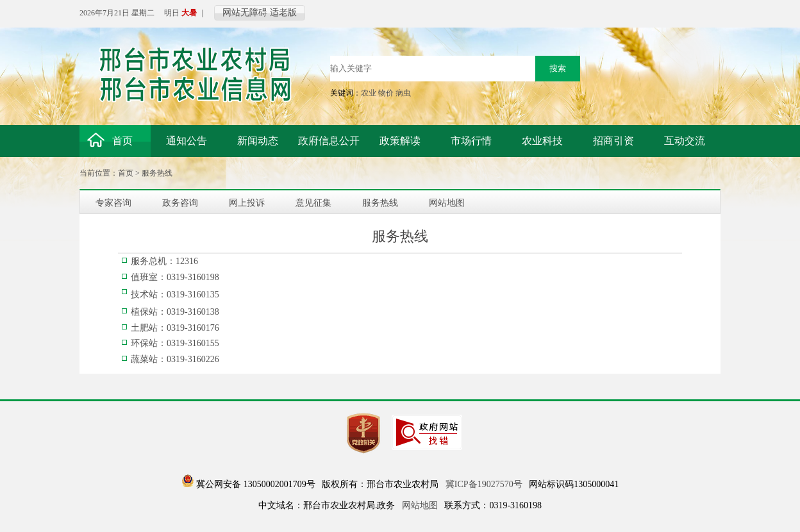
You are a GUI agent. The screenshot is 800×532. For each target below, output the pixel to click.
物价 (386, 93)
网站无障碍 (245, 12)
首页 (126, 173)
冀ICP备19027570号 (484, 484)
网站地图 (420, 505)
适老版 (283, 12)
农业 (369, 93)
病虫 (403, 93)
